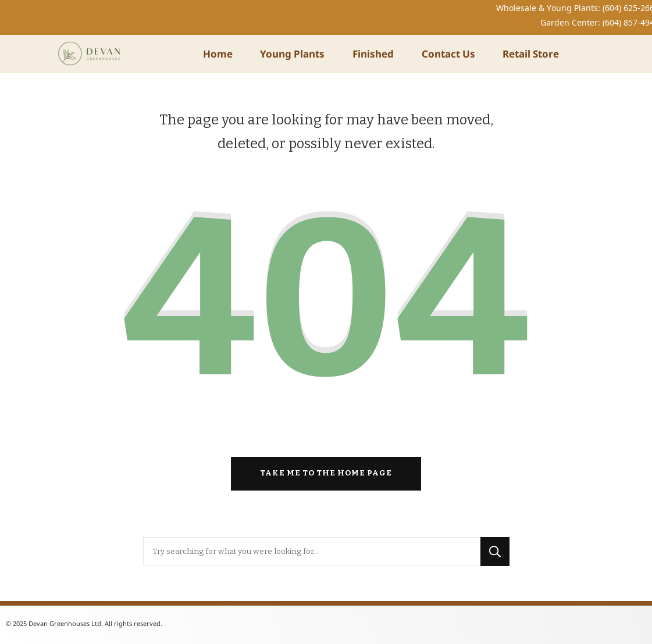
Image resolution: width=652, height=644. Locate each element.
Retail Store (531, 54)
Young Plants (292, 54)
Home (218, 54)
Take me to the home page (326, 473)
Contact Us (448, 54)
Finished (373, 54)
